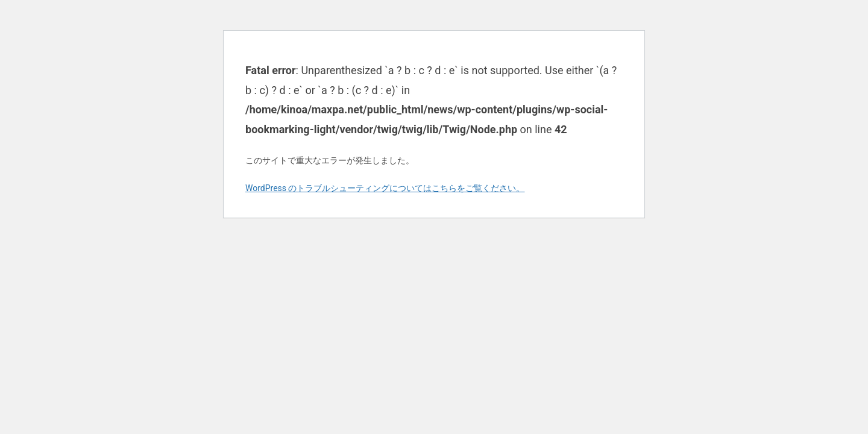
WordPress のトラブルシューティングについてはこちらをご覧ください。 (385, 188)
